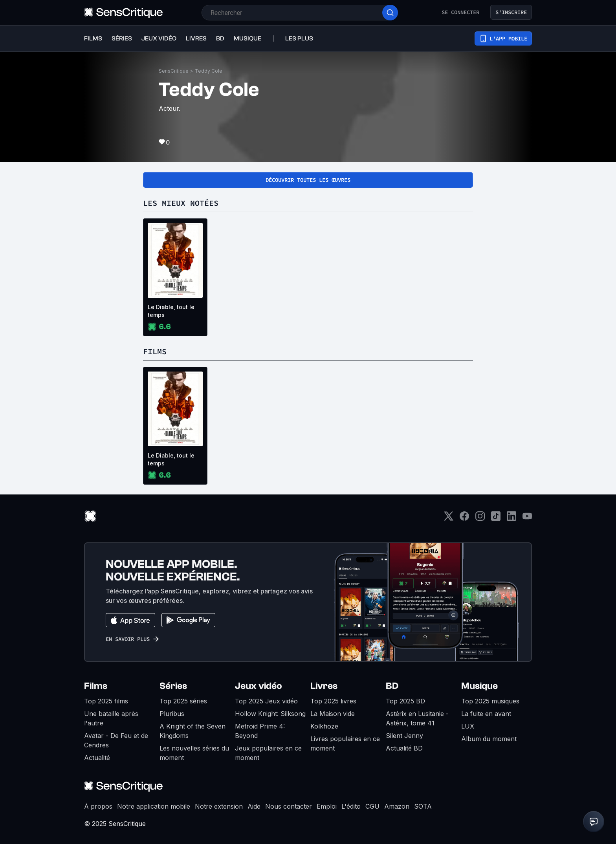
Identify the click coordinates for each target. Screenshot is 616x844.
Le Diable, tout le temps (171, 311)
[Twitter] (449, 519)
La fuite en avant (486, 714)
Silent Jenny (404, 736)
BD (392, 686)
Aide (254, 806)
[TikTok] (496, 519)
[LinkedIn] (511, 519)
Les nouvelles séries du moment (194, 753)
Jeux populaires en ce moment (268, 753)
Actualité (97, 758)
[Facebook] (464, 519)
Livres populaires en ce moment (345, 743)
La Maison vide (333, 714)
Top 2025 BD (405, 701)
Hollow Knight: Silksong (270, 714)
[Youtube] (527, 519)
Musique (479, 686)
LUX (468, 726)
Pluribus (172, 714)
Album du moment (489, 739)
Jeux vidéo (258, 686)
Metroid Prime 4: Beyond (260, 731)
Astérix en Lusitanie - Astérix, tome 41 (417, 718)
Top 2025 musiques (490, 701)
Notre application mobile (154, 806)
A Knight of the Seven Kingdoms (192, 731)
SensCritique (174, 71)
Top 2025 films (106, 701)
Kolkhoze (324, 726)
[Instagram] (480, 519)
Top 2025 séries (183, 701)
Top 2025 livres (333, 701)
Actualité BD (404, 748)
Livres (324, 686)
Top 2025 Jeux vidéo (266, 701)
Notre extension (219, 806)
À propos (98, 806)
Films (96, 686)
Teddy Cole (209, 71)
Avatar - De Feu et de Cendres (116, 740)
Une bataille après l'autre (111, 718)
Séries (173, 686)
